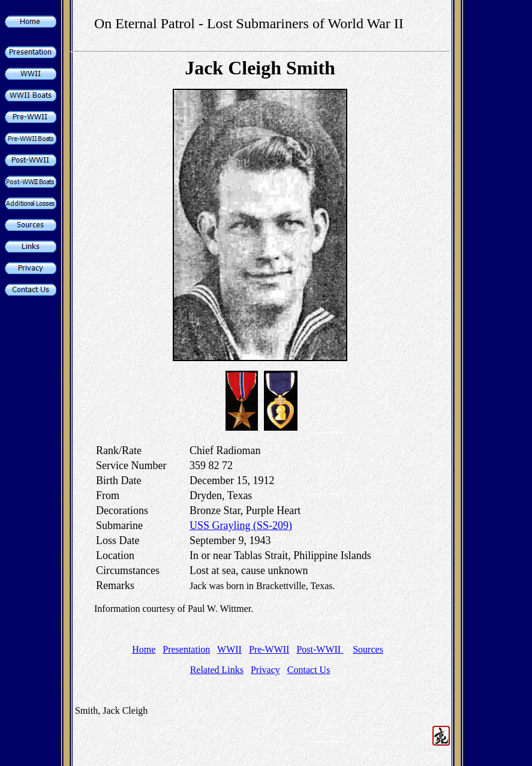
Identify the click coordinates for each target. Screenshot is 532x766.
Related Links (217, 670)
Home (144, 649)
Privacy (265, 670)
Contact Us (309, 670)
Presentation (186, 649)
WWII (229, 649)
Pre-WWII (269, 649)
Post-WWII (320, 649)
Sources (368, 649)
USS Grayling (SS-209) (241, 525)
